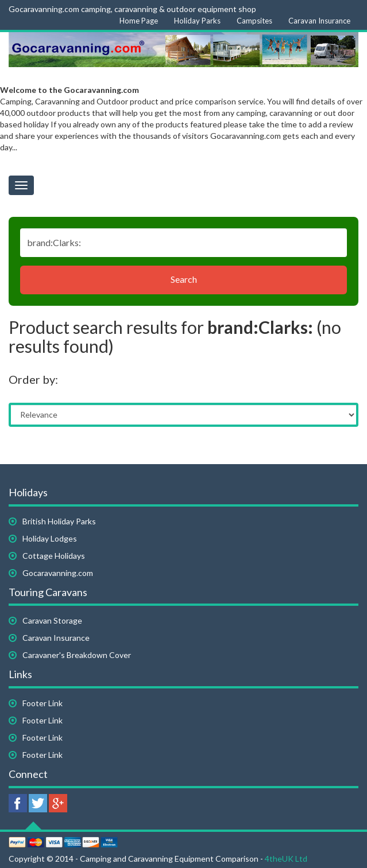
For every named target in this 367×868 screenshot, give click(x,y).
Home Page (139, 21)
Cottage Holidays (54, 556)
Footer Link (43, 703)
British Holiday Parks (59, 521)
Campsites (254, 21)
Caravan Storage (52, 620)
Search (184, 279)
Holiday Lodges (50, 538)
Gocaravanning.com (58, 573)
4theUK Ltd (286, 859)
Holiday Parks (197, 21)
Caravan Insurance (319, 21)
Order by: (33, 379)
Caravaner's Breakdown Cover (77, 655)
